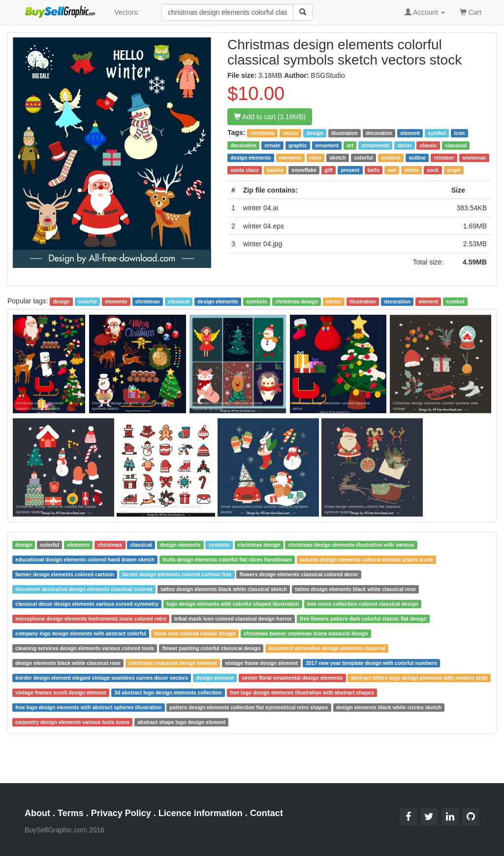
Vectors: (127, 12)
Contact (267, 813)
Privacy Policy (121, 813)
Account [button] (425, 12)
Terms (71, 813)
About (37, 813)
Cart (471, 12)
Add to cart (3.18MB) (270, 117)
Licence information (201, 813)
